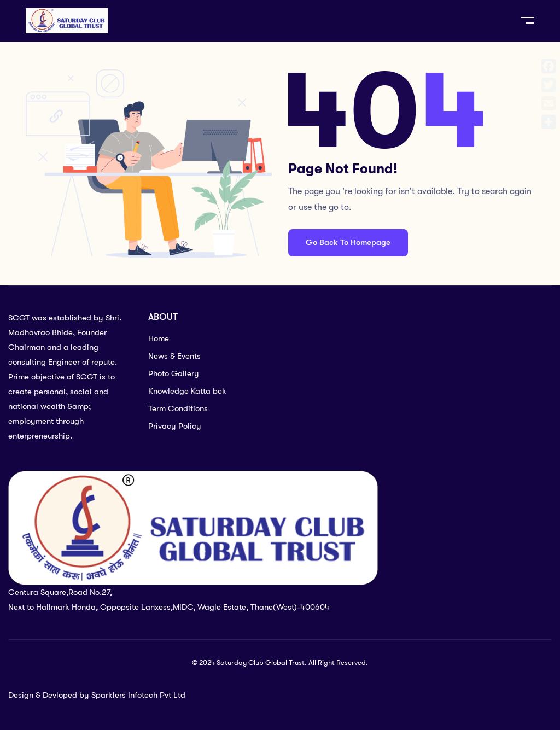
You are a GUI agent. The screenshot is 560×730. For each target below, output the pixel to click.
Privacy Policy (175, 426)
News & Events (174, 356)
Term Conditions (178, 408)
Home (159, 338)
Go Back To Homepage (348, 242)
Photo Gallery (174, 373)
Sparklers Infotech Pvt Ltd (138, 695)
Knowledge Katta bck (187, 391)
